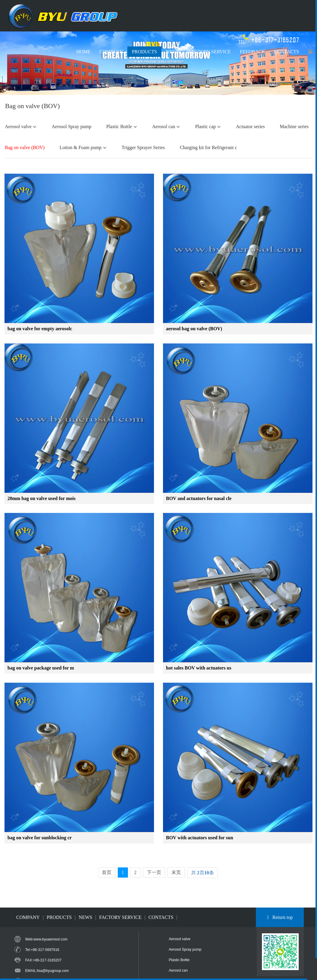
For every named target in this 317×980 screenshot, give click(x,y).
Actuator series (250, 127)
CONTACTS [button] (287, 52)
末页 (176, 872)
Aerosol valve (21, 127)
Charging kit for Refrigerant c (208, 147)
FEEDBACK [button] (252, 52)
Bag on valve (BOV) (25, 147)
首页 (107, 872)
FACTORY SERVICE (120, 917)
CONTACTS (161, 917)
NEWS (86, 917)
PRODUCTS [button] (144, 52)
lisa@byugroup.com (53, 971)
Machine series (294, 127)
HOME (83, 52)
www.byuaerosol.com (50, 939)
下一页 (154, 872)
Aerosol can (166, 127)
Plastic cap (208, 127)
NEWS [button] (173, 52)
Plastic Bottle (122, 127)
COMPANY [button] (111, 52)
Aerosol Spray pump (71, 127)
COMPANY (28, 917)
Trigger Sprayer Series (143, 147)
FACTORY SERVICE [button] (210, 52)
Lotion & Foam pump (83, 147)
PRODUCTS (59, 917)
